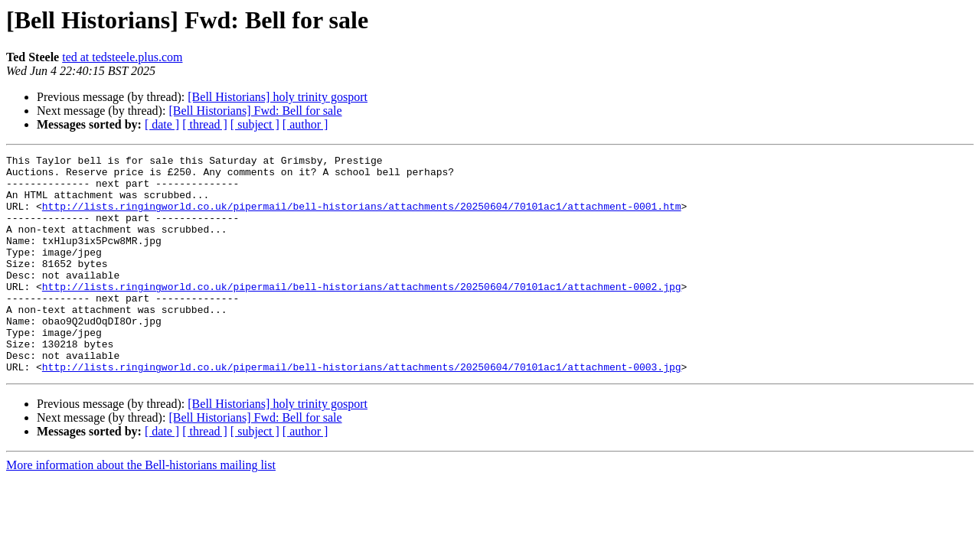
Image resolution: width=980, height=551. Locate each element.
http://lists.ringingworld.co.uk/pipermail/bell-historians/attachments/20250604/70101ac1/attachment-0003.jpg (362, 410)
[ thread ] (205, 124)
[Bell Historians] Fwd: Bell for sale (255, 111)
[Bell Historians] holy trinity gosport (278, 97)
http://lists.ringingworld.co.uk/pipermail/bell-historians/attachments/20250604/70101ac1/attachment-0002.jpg (362, 314)
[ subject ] (255, 124)
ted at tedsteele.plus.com (122, 57)
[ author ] (305, 124)
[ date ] (162, 124)
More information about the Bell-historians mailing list (141, 509)
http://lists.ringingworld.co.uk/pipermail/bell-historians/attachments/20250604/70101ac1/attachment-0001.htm (362, 217)
